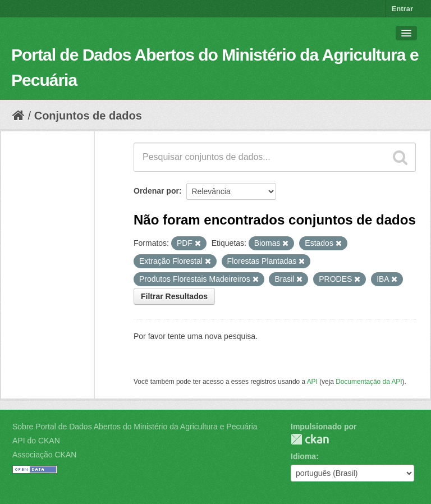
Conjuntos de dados (88, 116)
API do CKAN (36, 441)
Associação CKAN (44, 455)
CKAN (310, 439)
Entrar (402, 9)
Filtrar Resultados (174, 296)
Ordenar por (156, 191)
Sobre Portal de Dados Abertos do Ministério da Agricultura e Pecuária (135, 427)
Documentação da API (369, 382)
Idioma (303, 456)
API (312, 382)
